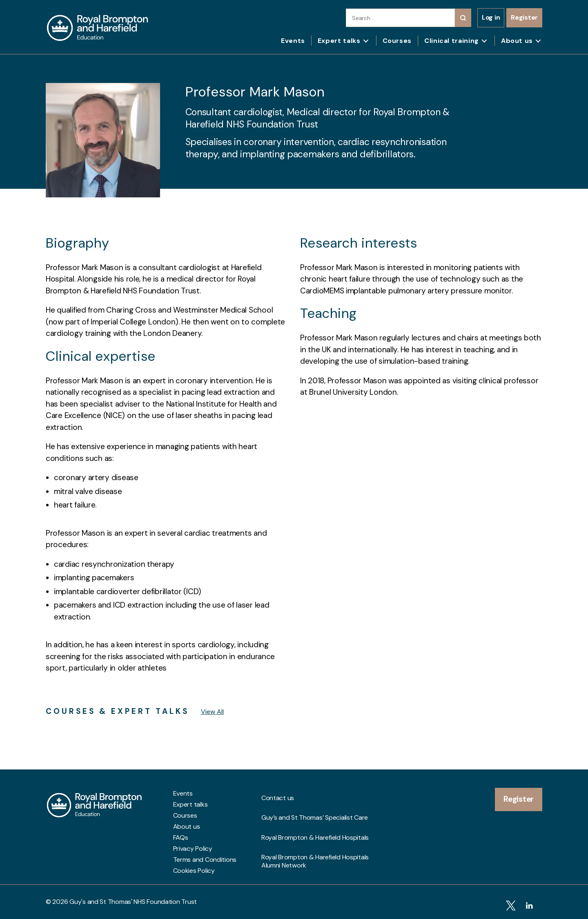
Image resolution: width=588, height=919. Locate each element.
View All (212, 712)
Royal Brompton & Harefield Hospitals (315, 816)
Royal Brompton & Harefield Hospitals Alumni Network (315, 829)
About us (517, 41)
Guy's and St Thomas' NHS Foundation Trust (133, 902)
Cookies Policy (194, 871)
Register (524, 17)
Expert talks (339, 41)
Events (293, 41)
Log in (491, 17)
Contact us (278, 794)
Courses (397, 41)
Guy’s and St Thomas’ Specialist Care (315, 805)
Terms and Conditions (205, 860)
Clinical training (452, 41)
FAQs (181, 838)
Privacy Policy (193, 849)
